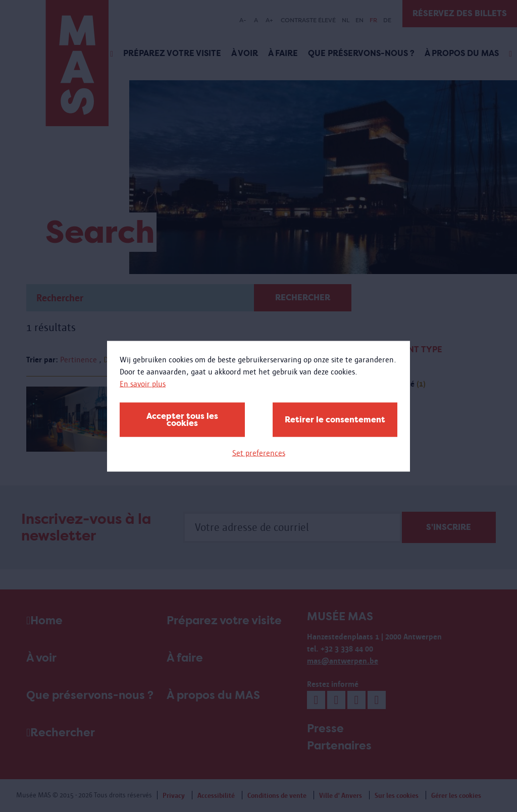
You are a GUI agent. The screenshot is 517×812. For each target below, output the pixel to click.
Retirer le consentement (335, 419)
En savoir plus (143, 383)
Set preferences (259, 452)
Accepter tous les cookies (182, 419)
